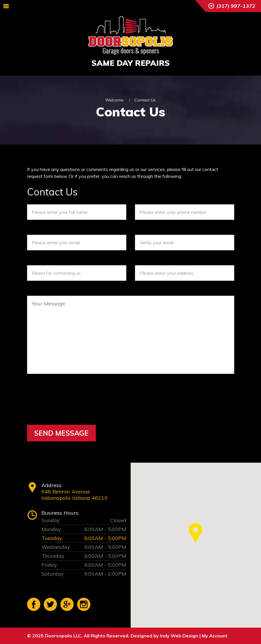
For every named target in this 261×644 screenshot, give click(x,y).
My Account (215, 636)
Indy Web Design (179, 636)
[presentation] (71, 409)
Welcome (114, 100)
